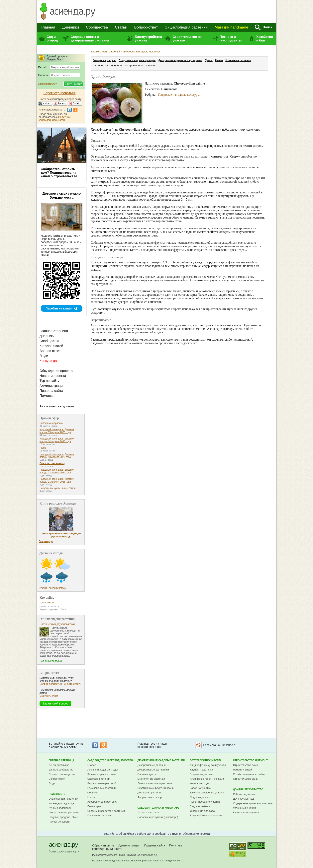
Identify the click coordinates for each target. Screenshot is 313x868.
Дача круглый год (243, 799)
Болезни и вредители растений (106, 811)
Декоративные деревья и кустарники (180, 60)
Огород (92, 765)
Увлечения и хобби (244, 808)
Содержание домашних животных (253, 803)
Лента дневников (59, 765)
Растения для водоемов (107, 66)
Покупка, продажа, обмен (64, 817)
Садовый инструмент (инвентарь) (158, 817)
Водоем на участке (201, 774)
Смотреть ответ (49, 696)
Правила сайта (51, 391)
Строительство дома (245, 765)
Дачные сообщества (61, 770)
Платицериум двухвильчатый (57, 624)
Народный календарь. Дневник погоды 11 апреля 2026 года (57, 480)
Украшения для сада (202, 811)
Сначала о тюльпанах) (52, 463)
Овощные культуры (104, 60)
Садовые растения (99, 779)
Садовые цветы (147, 774)
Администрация (52, 386)
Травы (209, 60)
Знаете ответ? (73, 684)
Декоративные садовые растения (161, 760)
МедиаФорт (71, 852)
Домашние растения (150, 793)
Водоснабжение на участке (206, 815)
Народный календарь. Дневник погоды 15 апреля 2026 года (57, 431)
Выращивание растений (102, 783)
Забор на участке (200, 788)
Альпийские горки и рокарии (207, 779)
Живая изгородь (200, 783)
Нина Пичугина (128, 855)
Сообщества (97, 27)
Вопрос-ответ (146, 27)
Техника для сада (148, 812)
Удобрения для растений (103, 802)
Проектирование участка (205, 802)
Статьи (121, 27)
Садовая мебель (200, 806)
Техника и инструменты (231, 39)
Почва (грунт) (96, 806)
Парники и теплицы (99, 815)
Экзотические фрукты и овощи (156, 788)
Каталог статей (51, 346)
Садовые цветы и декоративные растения (90, 39)
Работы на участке (244, 794)
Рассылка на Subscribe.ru (220, 745)
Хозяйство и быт (265, 39)
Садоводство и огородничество (110, 760)
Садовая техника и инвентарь (158, 808)
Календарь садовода (61, 803)
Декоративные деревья (152, 765)
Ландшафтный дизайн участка (208, 765)
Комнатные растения (238, 60)
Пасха (43, 448)
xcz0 (42, 603)
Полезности (57, 794)
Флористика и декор (150, 797)
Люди (44, 356)
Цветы (219, 60)
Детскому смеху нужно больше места (62, 196)
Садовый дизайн (200, 797)
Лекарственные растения (140, 66)
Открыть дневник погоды (52, 588)
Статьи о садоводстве (62, 774)
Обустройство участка (206, 760)
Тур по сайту (49, 381)
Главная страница (54, 331)
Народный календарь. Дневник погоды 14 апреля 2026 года (57, 440)
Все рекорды (46, 541)
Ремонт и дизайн (243, 770)
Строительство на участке (187, 39)
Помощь (46, 396)
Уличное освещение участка (207, 793)
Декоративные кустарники (153, 770)
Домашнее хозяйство (248, 789)
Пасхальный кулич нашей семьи (57, 488)
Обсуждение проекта (56, 371)
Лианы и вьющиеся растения (155, 783)
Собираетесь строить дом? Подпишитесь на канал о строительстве (59, 173)
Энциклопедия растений (186, 27)
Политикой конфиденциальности (55, 118)
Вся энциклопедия (51, 661)
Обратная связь (103, 845)
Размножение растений (102, 788)
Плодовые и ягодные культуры (141, 52)
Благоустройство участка (148, 39)
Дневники (70, 27)
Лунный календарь (60, 808)
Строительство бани (245, 779)
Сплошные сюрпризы (52, 423)
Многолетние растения (151, 779)
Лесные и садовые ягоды (103, 770)
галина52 (50, 603)
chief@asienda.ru (147, 855)
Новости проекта (53, 376)
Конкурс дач (49, 361)
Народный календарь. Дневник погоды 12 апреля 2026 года (57, 471)
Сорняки (93, 793)
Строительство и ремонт (250, 760)
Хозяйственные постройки (249, 774)
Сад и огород (52, 39)
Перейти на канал (59, 308)
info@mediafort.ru (174, 861)
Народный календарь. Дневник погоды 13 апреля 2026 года (57, 456)
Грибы (91, 797)
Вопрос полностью (51, 684)
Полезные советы (59, 822)
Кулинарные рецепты (246, 812)
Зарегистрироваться (60, 93)
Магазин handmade (231, 27)
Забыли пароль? (47, 84)
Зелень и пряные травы (102, 774)
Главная (48, 27)
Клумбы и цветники (201, 770)
